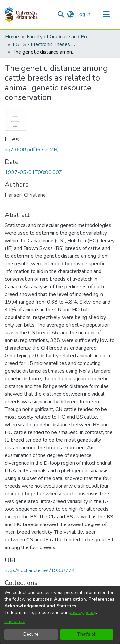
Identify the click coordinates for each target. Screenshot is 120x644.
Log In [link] (84, 14)
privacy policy (82, 613)
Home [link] (12, 37)
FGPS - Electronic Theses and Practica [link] (45, 44)
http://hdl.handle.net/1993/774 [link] (40, 570)
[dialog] (60, 615)
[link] (32, 150)
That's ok (87, 634)
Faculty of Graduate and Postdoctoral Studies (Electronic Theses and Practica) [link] (59, 37)
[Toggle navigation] (106, 14)
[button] (21, 14)
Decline (31, 634)
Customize (15, 621)
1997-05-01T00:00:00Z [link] (33, 172)
